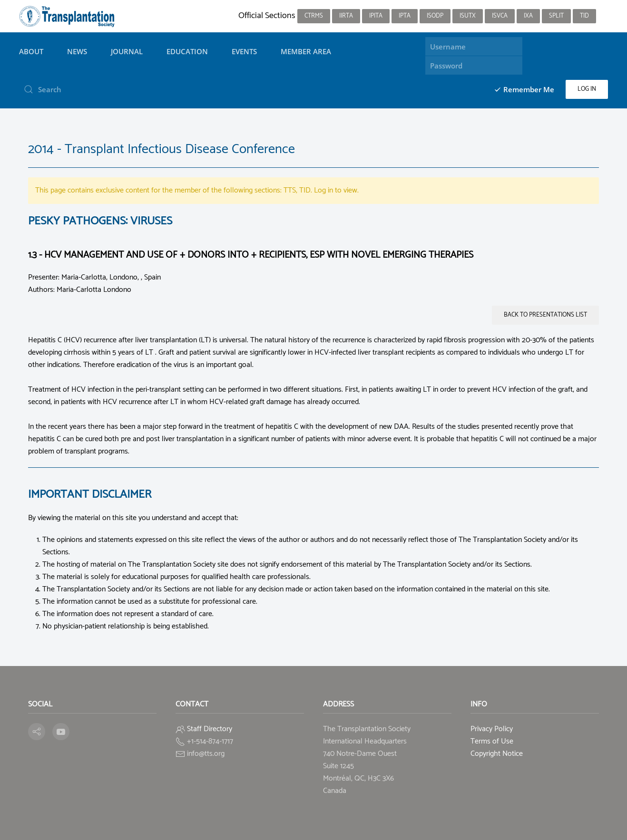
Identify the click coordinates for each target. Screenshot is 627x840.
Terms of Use (492, 741)
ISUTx (468, 16)
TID (584, 16)
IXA (528, 16)
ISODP (435, 16)
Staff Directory (210, 729)
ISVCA (500, 16)
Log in (587, 89)
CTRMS (314, 16)
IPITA (376, 16)
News (77, 51)
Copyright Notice (497, 754)
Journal (127, 51)
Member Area (306, 51)
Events (244, 51)
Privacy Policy (492, 729)
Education (187, 51)
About (31, 51)
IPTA (405, 16)
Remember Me (524, 89)
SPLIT (556, 16)
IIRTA (346, 16)
